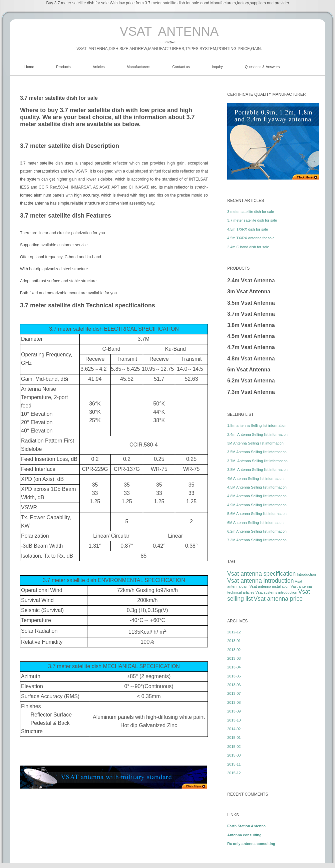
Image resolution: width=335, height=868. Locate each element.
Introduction (306, 574)
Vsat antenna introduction (261, 581)
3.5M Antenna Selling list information (257, 452)
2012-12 (234, 632)
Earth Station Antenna (246, 826)
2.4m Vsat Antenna (251, 280)
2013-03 (234, 658)
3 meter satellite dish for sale (251, 212)
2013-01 (234, 641)
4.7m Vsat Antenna (251, 347)
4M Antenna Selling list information (255, 479)
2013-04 (234, 667)
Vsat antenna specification (261, 574)
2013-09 (234, 711)
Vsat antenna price (278, 599)
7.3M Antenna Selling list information (257, 540)
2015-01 (234, 738)
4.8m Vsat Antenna (251, 359)
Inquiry (217, 67)
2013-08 (234, 702)
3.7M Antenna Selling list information (257, 461)
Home (29, 67)
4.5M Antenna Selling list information (257, 487)
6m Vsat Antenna (249, 370)
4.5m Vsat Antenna (251, 336)
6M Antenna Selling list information (255, 523)
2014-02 (234, 729)
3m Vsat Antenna (249, 292)
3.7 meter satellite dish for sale (252, 220)
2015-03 (234, 755)
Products (63, 67)
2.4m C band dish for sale (248, 247)
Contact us (181, 67)
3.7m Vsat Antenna (251, 314)
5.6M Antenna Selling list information (257, 514)
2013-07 (234, 693)
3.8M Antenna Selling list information (257, 470)
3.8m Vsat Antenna (251, 325)
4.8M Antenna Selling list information (257, 496)
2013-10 (234, 720)
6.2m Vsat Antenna (251, 381)
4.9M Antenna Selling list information (257, 505)
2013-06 (234, 685)
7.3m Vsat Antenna (251, 392)
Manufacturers (138, 67)
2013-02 (234, 650)
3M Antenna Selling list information (255, 443)
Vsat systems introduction (276, 592)
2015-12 (234, 773)
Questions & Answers (262, 67)
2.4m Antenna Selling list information (257, 435)
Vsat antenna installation (270, 586)
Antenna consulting (244, 835)
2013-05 (234, 676)
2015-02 (234, 747)
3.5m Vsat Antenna (251, 303)
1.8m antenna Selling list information (257, 425)
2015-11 (234, 764)
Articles (99, 67)
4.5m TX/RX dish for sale (248, 229)
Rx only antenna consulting (251, 844)
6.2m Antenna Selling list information (257, 531)
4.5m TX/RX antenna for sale (251, 238)
